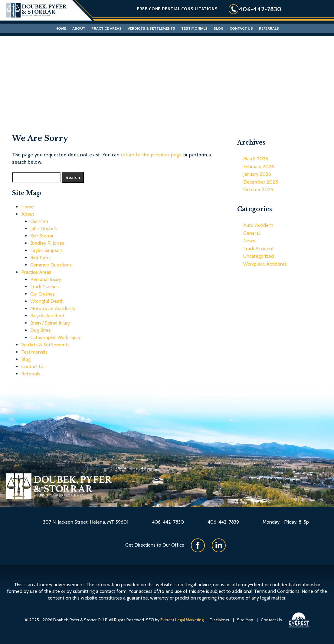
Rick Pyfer (41, 258)
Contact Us (241, 28)
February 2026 (259, 167)
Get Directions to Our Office (155, 545)
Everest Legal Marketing (182, 620)
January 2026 (257, 174)
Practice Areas (106, 28)
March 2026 (256, 159)
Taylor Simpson (46, 250)
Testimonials (194, 28)
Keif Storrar (42, 236)
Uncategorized (259, 256)
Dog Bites (41, 330)
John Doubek (44, 229)
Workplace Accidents (265, 264)
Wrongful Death (47, 301)
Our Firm (39, 221)
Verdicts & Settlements (151, 28)
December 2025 (261, 182)
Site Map (245, 620)
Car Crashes (43, 294)
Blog (219, 28)
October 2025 (258, 190)
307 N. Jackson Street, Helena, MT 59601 (86, 522)
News (249, 241)
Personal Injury (46, 279)
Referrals (269, 28)
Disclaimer (219, 620)
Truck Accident (259, 248)
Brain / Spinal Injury (50, 323)
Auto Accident (258, 225)
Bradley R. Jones (47, 243)
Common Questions (51, 265)
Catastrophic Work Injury (55, 337)
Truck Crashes (44, 287)
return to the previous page (152, 155)
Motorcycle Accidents (53, 308)
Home (61, 28)
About (79, 28)
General (252, 233)
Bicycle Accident (47, 316)
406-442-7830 (260, 9)
